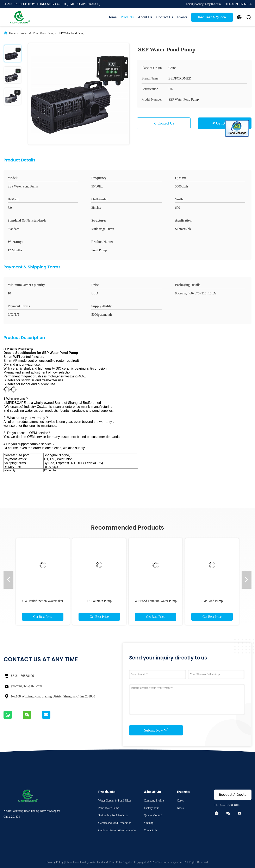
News (180, 808)
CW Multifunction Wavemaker (43, 601)
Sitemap (149, 823)
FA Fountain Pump (99, 601)
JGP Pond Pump (212, 601)
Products (127, 17)
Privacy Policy (55, 862)
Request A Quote (212, 17)
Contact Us (165, 17)
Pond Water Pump (44, 33)
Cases (181, 801)
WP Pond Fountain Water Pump (156, 601)
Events (182, 17)
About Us (145, 17)
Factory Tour (151, 808)
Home (112, 17)
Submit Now (156, 730)
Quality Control (153, 815)
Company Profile (154, 801)
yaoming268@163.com (26, 686)
